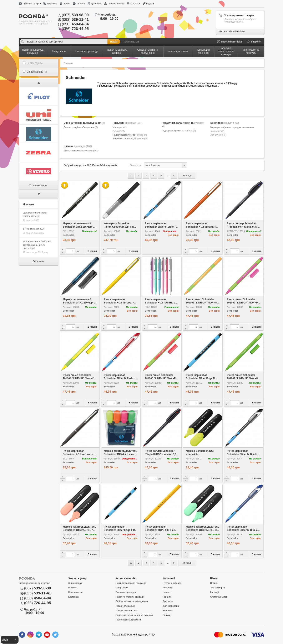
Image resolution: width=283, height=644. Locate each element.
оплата (67, 4)
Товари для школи (125, 606)
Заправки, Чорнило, (130, 139)
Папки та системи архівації (130, 597)
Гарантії (81, 4)
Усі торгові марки (38, 185)
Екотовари (74, 597)
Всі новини (38, 261)
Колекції (214, 592)
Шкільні (78, 146)
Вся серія (173, 235)
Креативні (225, 123)
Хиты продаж (75, 583)
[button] (10, 640)
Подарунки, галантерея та (183, 125)
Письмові (127, 123)
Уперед (187, 176)
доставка (52, 4)
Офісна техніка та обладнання (84, 123)
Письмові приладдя (126, 592)
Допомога (96, 4)
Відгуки (150, 4)
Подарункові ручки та (130, 135)
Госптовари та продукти (128, 620)
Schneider (68, 235)
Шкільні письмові (81, 151)
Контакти (135, 4)
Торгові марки (217, 588)
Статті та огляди (219, 597)
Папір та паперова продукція (131, 583)
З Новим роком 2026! (34, 229)
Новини (214, 583)
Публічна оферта (32, 4)
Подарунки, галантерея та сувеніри (134, 615)
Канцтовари (122, 588)
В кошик (92, 251)
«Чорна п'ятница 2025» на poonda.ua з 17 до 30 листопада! (37, 245)
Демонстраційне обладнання (81, 127)
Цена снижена (37, 72)
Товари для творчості (127, 610)
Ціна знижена (75, 592)
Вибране (256, 42)
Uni (138, 42)
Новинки (73, 588)
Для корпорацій (116, 4)
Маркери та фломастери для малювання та (232, 129)
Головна (68, 63)
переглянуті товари (232, 42)
